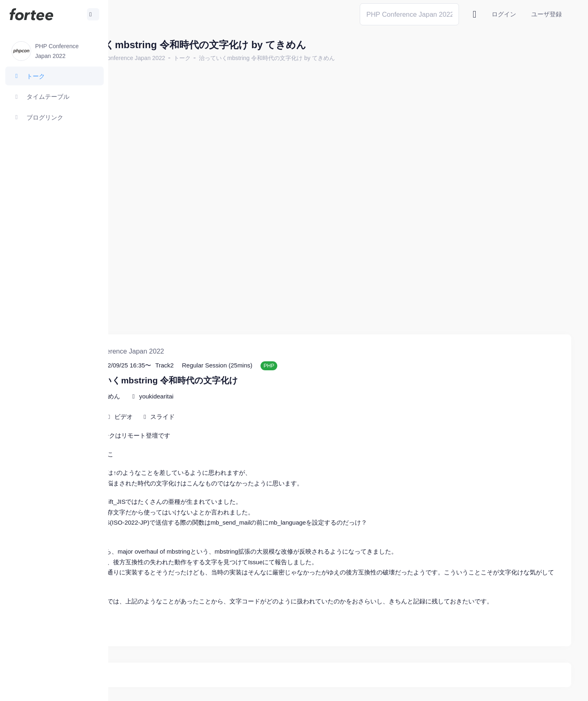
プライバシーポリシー (539, 689)
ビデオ (186, 386)
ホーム (135, 58)
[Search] (409, 14)
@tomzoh (268, 689)
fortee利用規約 (476, 689)
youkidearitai (218, 365)
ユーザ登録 (547, 14)
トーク (244, 58)
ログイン (504, 14)
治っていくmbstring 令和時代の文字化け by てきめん (329, 58)
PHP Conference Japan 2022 (190, 58)
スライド (225, 386)
